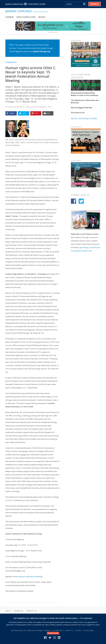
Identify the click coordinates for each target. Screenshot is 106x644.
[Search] (74, 4)
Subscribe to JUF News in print (85, 234)
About (8, 611)
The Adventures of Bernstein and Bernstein (85, 101)
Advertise (19, 611)
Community (11, 62)
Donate (95, 4)
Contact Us (31, 611)
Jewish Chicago (27, 11)
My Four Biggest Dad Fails (82, 108)
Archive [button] (42, 17)
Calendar (9, 17)
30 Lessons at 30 (78, 113)
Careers (78, 630)
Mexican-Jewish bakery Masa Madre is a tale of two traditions (85, 94)
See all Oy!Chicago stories (84, 118)
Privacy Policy (89, 630)
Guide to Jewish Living (26, 17)
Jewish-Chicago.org (42, 51)
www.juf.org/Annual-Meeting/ (31, 576)
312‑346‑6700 (57, 630)
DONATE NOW (53, 633)
